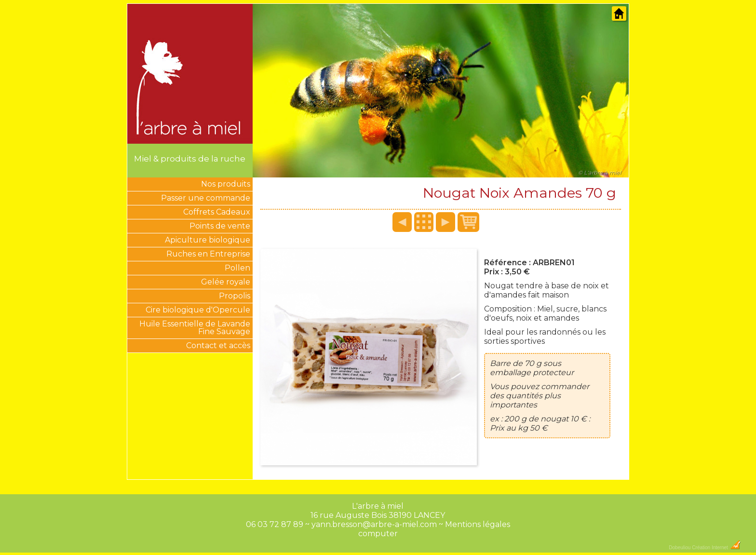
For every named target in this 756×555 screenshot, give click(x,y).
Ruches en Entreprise (208, 254)
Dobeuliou (680, 548)
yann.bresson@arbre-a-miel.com (374, 524)
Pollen (237, 268)
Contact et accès (218, 345)
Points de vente (220, 226)
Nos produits (226, 184)
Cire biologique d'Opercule (198, 310)
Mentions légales (478, 524)
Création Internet (716, 548)
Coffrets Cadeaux (217, 212)
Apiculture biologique (208, 240)
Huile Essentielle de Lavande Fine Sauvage (195, 328)
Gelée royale (226, 282)
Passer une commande (206, 198)
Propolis (235, 296)
